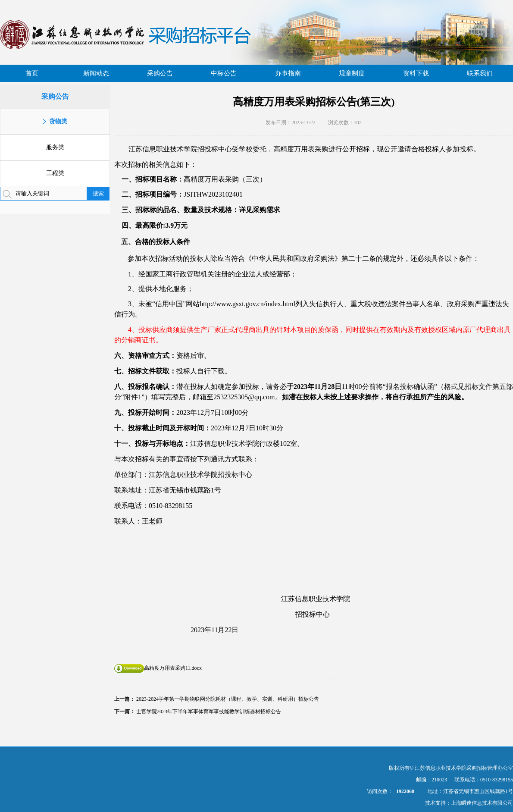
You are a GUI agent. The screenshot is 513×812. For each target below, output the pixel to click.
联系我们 (480, 73)
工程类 (55, 173)
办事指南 (288, 73)
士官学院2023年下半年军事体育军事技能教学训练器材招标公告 (209, 712)
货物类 (58, 121)
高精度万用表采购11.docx (158, 668)
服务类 (55, 147)
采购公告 (160, 73)
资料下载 (416, 73)
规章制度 (352, 73)
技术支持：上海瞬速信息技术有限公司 (469, 803)
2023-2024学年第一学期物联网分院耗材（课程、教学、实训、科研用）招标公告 (228, 699)
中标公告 (224, 73)
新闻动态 (96, 73)
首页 (32, 73)
